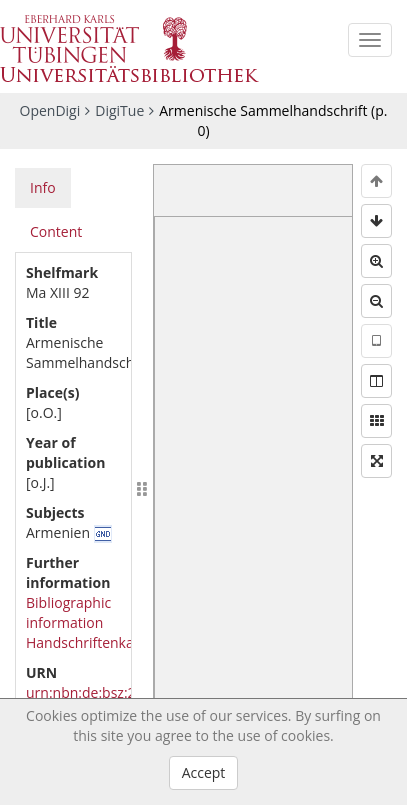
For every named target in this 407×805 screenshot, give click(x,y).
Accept (204, 772)
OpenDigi (50, 110)
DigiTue (119, 110)
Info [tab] (43, 187)
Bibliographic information (68, 612)
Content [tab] (56, 231)
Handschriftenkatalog (96, 642)
